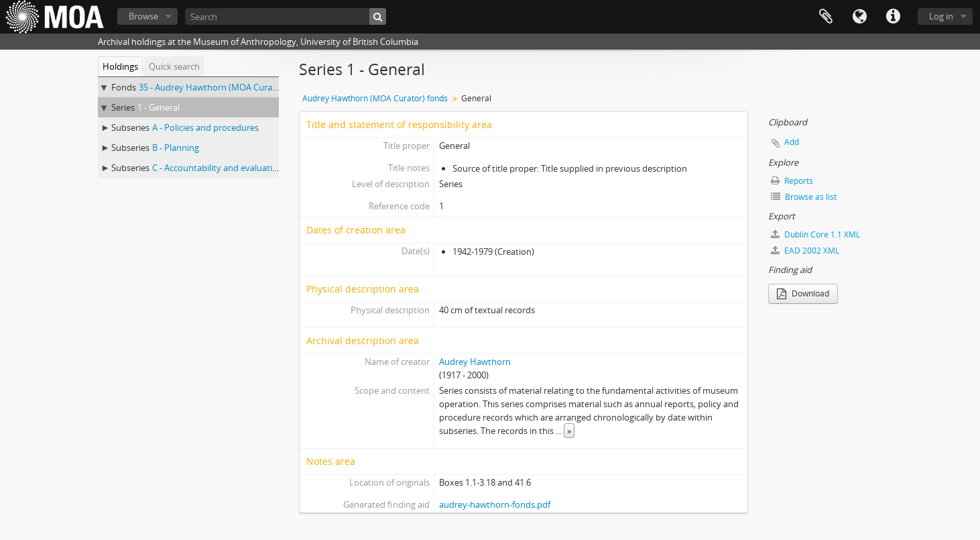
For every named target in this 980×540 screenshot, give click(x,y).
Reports (792, 181)
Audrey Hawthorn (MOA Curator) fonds (375, 98)
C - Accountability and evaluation (218, 168)
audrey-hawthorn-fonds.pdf (495, 504)
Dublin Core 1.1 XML (815, 234)
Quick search (174, 66)
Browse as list (804, 197)
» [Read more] (569, 431)
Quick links (893, 17)
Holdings (120, 66)
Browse (143, 16)
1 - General (159, 107)
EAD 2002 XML (805, 251)
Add (792, 142)
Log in (941, 16)
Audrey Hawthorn (475, 362)
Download (803, 293)
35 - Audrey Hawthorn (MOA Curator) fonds (225, 87)
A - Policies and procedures (205, 127)
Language (859, 17)
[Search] (286, 16)
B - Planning (176, 148)
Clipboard (826, 17)
